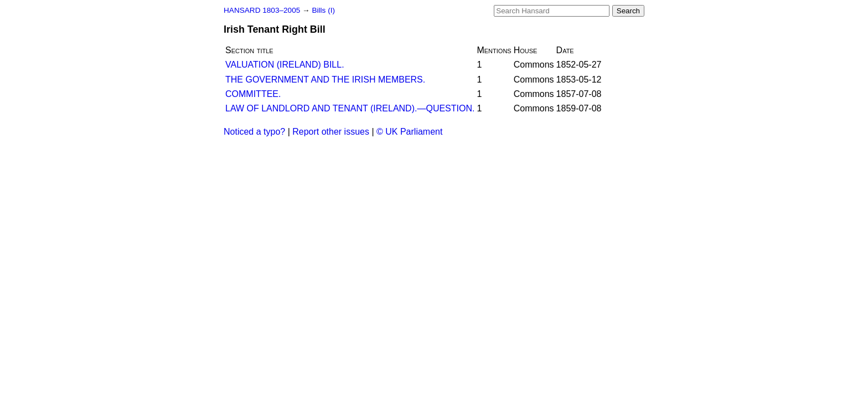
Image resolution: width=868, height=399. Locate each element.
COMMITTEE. (253, 94)
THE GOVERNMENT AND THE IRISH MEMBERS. (325, 80)
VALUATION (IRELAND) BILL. (285, 65)
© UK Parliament (409, 132)
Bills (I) (323, 10)
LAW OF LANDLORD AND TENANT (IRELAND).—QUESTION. (350, 108)
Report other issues (331, 132)
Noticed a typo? (254, 132)
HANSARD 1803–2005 (262, 10)
